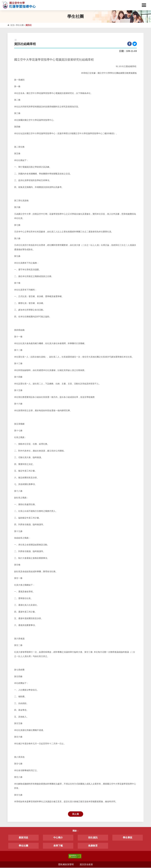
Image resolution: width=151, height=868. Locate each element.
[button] (144, 5)
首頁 (12, 25)
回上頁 (76, 814)
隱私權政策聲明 (66, 865)
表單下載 (58, 846)
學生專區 (128, 838)
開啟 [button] (75, 831)
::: (3, 2)
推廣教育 (93, 846)
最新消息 (23, 838)
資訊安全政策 (86, 865)
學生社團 (20, 25)
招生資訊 (93, 838)
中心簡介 (58, 838)
